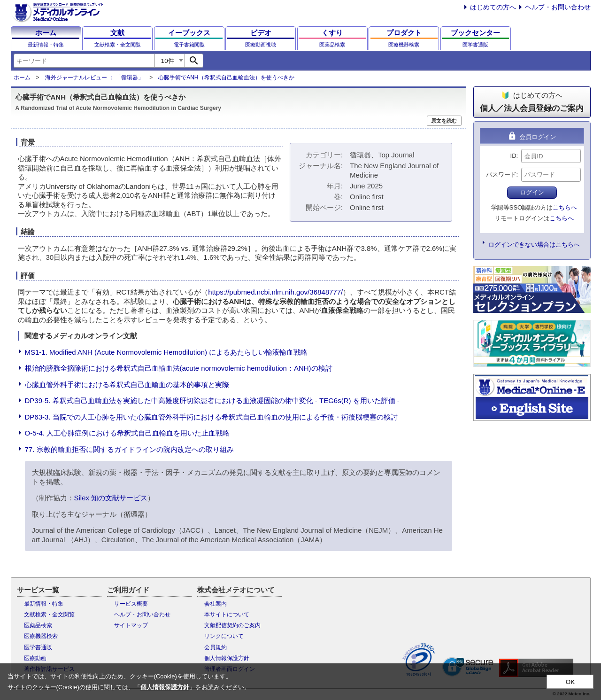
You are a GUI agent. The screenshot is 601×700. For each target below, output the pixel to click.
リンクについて (224, 636)
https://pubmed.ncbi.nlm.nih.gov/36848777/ (275, 292)
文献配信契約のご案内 (232, 625)
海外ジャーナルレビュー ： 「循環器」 (95, 78)
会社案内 (216, 604)
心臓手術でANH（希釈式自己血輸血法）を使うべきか (226, 78)
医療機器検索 (41, 636)
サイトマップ (131, 625)
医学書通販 (38, 647)
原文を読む (444, 121)
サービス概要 (131, 604)
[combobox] (84, 61)
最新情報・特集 (44, 604)
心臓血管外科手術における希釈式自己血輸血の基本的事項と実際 (127, 385)
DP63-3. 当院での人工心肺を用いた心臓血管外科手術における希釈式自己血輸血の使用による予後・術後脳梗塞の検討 (211, 417)
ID (513, 156)
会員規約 (216, 647)
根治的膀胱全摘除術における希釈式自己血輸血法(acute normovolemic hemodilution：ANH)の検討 (179, 368)
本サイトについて (227, 614)
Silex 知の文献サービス (111, 498)
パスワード (501, 175)
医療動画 (35, 658)
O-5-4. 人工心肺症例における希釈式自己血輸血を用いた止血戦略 (127, 433)
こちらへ (565, 207)
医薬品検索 (38, 625)
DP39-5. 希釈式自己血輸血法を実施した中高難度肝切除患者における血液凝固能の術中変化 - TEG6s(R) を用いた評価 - (212, 401)
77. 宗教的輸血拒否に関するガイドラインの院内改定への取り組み (129, 449)
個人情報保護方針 (227, 658)
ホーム (22, 78)
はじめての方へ (493, 7)
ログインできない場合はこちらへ (534, 245)
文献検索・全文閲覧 (49, 614)
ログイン (532, 192)
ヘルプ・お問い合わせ (558, 7)
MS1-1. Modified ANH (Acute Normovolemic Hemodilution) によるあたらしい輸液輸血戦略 (166, 352)
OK (570, 682)
